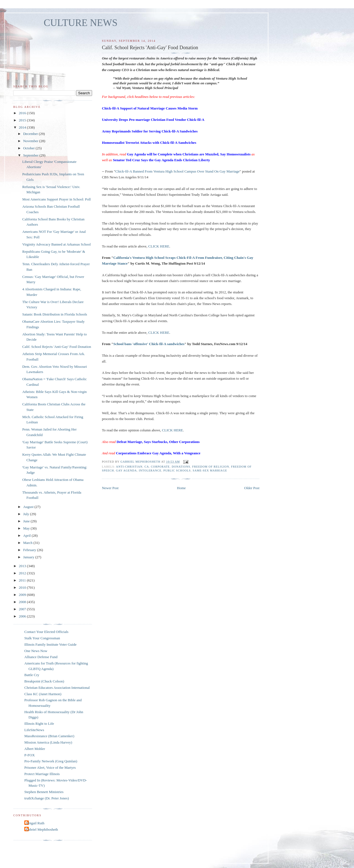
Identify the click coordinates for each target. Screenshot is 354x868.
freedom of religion (211, 467)
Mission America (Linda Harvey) (48, 742)
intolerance (150, 471)
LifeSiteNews (34, 730)
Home (181, 488)
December (31, 134)
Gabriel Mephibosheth (42, 829)
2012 (23, 573)
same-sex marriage (210, 471)
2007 (23, 609)
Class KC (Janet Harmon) (43, 694)
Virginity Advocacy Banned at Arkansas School (56, 244)
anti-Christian (129, 467)
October (29, 148)
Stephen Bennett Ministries (44, 792)
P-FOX (30, 755)
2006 (23, 616)
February (30, 550)
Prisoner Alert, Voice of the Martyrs (50, 767)
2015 (23, 120)
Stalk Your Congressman (42, 638)
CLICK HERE (159, 246)
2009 (23, 595)
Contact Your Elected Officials (46, 632)
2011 (23, 580)
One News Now (36, 651)
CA (147, 467)
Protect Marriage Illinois (42, 774)
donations (181, 467)
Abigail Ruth (35, 823)
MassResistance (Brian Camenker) (49, 736)
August (29, 507)
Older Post (252, 488)
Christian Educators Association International (57, 688)
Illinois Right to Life (39, 724)
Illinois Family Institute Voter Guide (50, 644)
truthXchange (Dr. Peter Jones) (47, 798)
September (31, 155)
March (28, 543)
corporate (160, 467)
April (28, 535)
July (27, 514)
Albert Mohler (35, 749)
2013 (23, 566)
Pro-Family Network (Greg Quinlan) (51, 761)
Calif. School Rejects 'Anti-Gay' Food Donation (57, 347)
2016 (23, 113)
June (27, 521)
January (29, 557)
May (27, 528)
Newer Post (110, 488)
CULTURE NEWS (81, 23)
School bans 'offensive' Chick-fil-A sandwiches (149, 344)
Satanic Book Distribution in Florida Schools (54, 314)
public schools (177, 471)
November (31, 141)
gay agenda (126, 471)
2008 (23, 602)
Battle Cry (32, 675)
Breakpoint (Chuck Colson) (44, 681)
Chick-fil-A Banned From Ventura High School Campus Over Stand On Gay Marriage (177, 171)
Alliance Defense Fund (41, 657)
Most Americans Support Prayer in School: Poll (56, 199)
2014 (23, 127)
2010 (23, 587)
